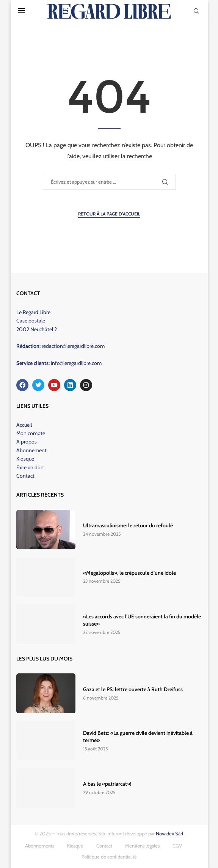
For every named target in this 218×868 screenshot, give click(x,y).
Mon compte (31, 433)
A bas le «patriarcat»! (107, 784)
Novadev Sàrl (169, 833)
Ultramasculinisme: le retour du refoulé (128, 525)
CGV (177, 846)
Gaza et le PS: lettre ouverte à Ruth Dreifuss (133, 689)
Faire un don (30, 467)
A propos (27, 442)
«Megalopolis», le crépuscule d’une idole (129, 573)
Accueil (24, 425)
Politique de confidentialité (109, 857)
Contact (25, 476)
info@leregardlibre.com (76, 363)
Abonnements (40, 846)
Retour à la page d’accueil (109, 214)
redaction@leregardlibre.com (73, 346)
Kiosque (25, 459)
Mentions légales (142, 846)
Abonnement (31, 450)
